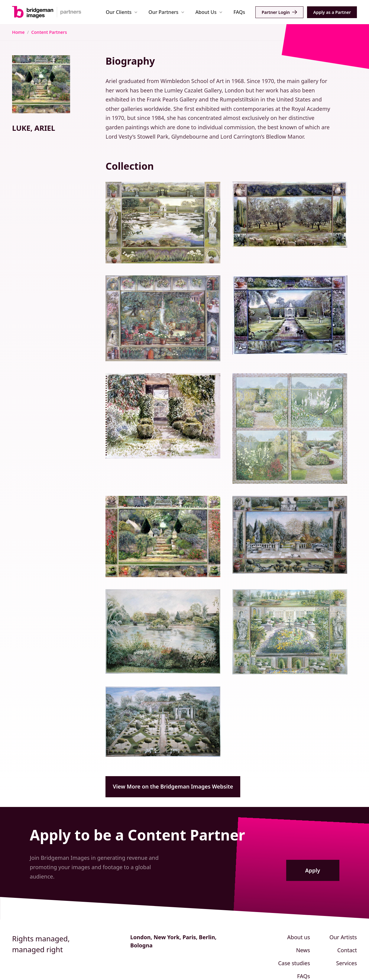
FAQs (239, 12)
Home (18, 32)
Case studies (294, 963)
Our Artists (343, 937)
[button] (122, 12)
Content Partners (49, 32)
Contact (347, 950)
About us (299, 937)
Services (346, 963)
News (303, 950)
